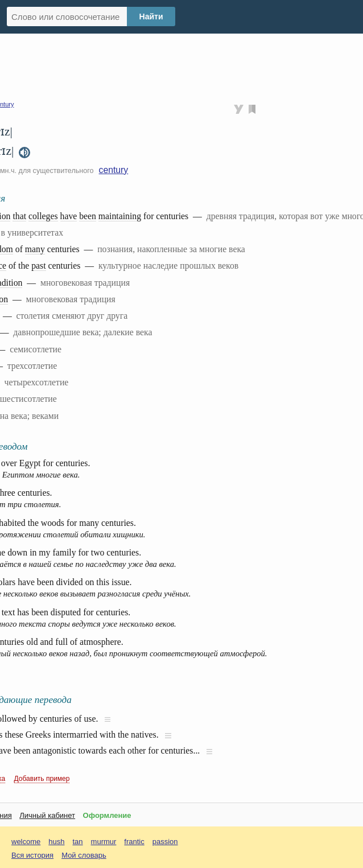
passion (165, 842)
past (38, 266)
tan (78, 842)
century (114, 170)
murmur (104, 842)
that (19, 216)
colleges (43, 216)
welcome (26, 842)
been (88, 216)
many (35, 249)
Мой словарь (84, 855)
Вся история (32, 855)
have (69, 216)
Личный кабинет (47, 815)
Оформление (107, 815)
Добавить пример (42, 779)
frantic (134, 842)
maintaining (120, 216)
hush (56, 842)
